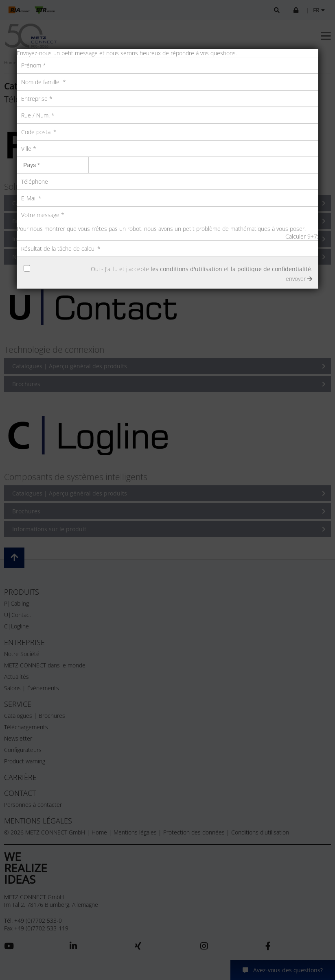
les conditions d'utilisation (186, 269)
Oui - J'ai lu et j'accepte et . (201, 269)
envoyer (299, 279)
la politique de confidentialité (271, 269)
